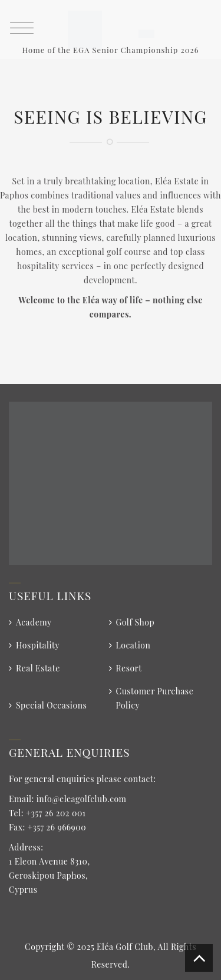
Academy (34, 622)
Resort (129, 668)
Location (133, 645)
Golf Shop (136, 622)
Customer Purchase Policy (155, 698)
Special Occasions (51, 705)
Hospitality (38, 645)
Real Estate (38, 668)
